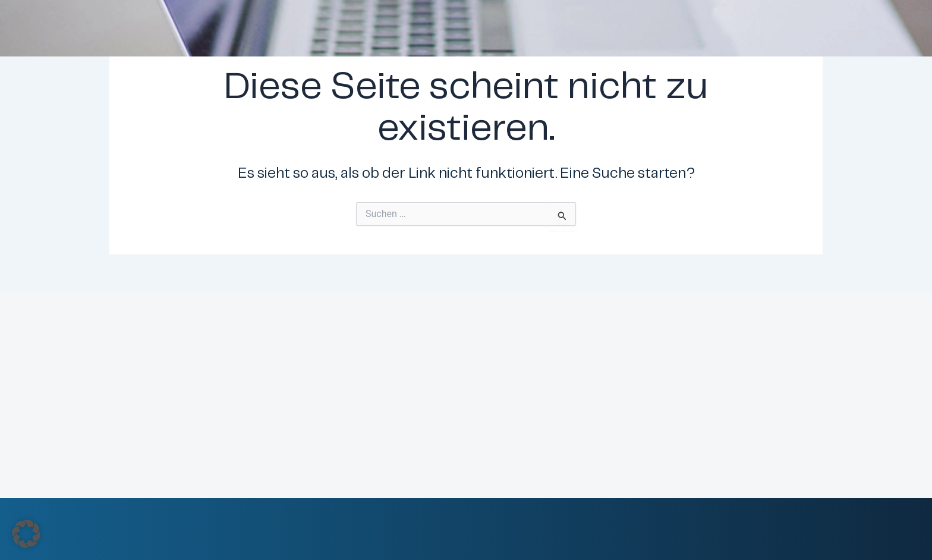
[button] (26, 534)
